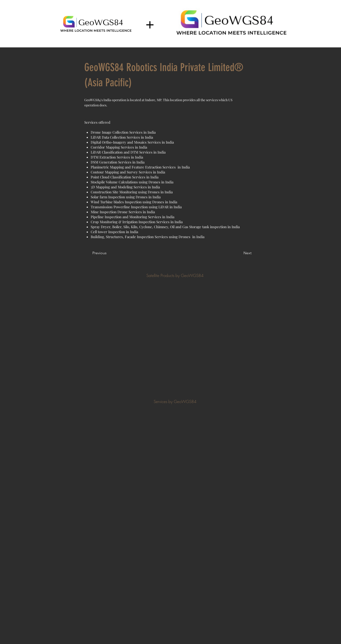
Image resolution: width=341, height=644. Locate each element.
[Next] (240, 253)
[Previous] (108, 253)
